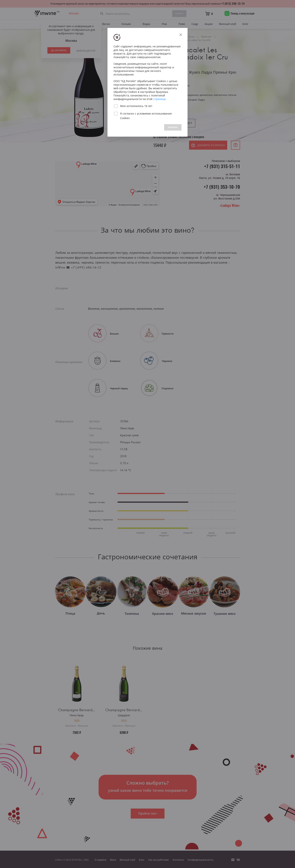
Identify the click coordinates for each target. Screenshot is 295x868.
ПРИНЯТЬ (173, 127)
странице (159, 99)
